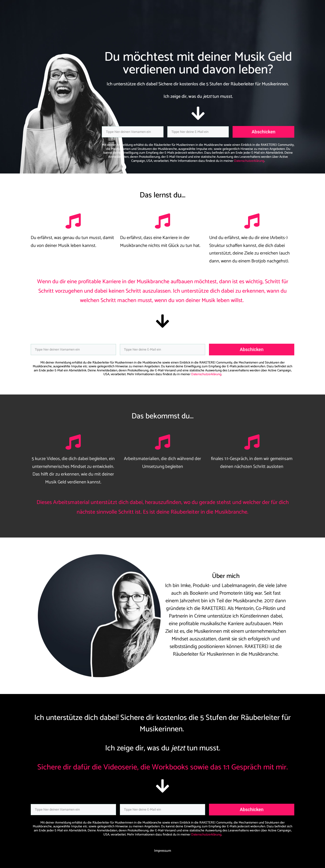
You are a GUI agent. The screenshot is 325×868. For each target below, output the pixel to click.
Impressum (163, 851)
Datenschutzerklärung (249, 161)
